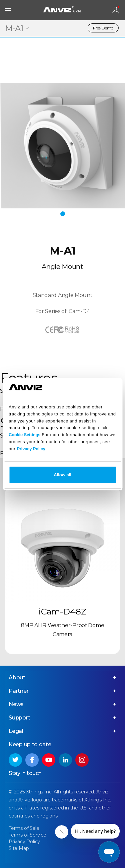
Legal (16, 731)
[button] (63, 214)
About (17, 678)
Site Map (19, 848)
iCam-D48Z (62, 611)
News (16, 704)
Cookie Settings (24, 435)
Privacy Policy (31, 449)
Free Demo (103, 28)
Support (19, 718)
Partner (19, 691)
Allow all (62, 475)
